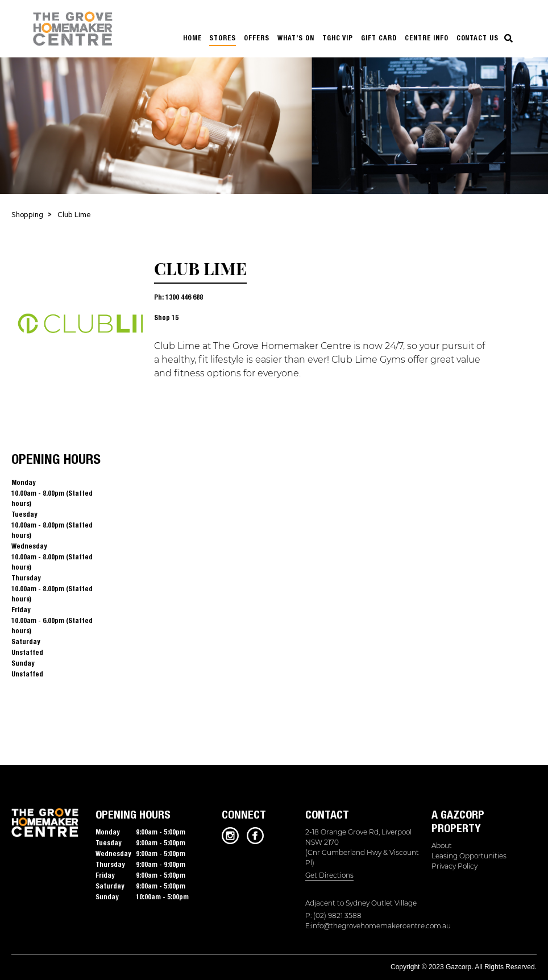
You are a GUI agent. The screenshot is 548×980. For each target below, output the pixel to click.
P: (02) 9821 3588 (333, 915)
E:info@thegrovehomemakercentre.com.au (367, 926)
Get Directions (329, 875)
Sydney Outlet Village (381, 903)
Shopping (27, 216)
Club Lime (74, 216)
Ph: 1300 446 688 (178, 297)
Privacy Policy (454, 866)
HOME (192, 38)
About (442, 846)
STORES (223, 38)
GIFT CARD (379, 38)
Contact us (478, 38)
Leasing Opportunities (469, 856)
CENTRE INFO (427, 38)
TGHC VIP (338, 38)
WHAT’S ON (296, 38)
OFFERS (257, 38)
